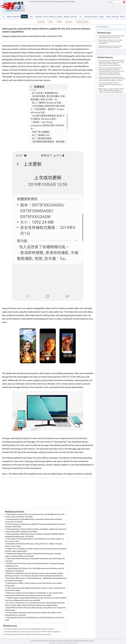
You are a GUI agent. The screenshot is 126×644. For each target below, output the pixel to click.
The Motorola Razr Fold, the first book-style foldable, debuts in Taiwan (29, 629)
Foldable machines (82, 22)
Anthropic (69, 22)
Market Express (60, 1)
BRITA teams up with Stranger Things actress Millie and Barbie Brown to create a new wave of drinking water (111, 90)
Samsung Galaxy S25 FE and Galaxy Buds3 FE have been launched (28, 634)
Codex (51, 22)
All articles (33, 1)
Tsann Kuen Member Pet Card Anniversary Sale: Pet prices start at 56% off (111, 84)
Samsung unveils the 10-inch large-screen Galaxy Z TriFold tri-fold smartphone (32, 631)
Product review (70, 1)
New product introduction (46, 1)
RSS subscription (103, 27)
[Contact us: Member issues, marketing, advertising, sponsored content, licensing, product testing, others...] (63, 641)
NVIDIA (59, 22)
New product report (26, 36)
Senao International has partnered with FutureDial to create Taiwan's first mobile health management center (112, 79)
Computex (41, 22)
